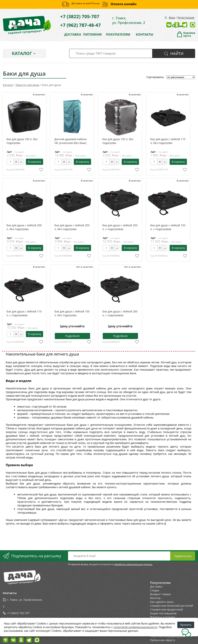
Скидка (155, 590)
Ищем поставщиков (163, 613)
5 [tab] (177, 135)
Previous (13, 118)
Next (35, 118)
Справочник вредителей (166, 609)
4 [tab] (31, 135)
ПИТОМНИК (93, 34)
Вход (172, 18)
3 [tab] (27, 135)
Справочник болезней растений (172, 606)
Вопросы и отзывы (163, 617)
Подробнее (72, 336)
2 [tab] (23, 135)
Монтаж (155, 598)
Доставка (156, 586)
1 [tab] (19, 135)
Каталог (22, 53)
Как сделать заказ (162, 602)
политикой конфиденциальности (135, 627)
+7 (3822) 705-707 (80, 16)
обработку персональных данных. (133, 564)
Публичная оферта (163, 640)
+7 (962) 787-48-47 (81, 25)
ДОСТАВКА (73, 34)
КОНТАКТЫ (145, 34)
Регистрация (186, 18)
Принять (186, 625)
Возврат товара (160, 594)
